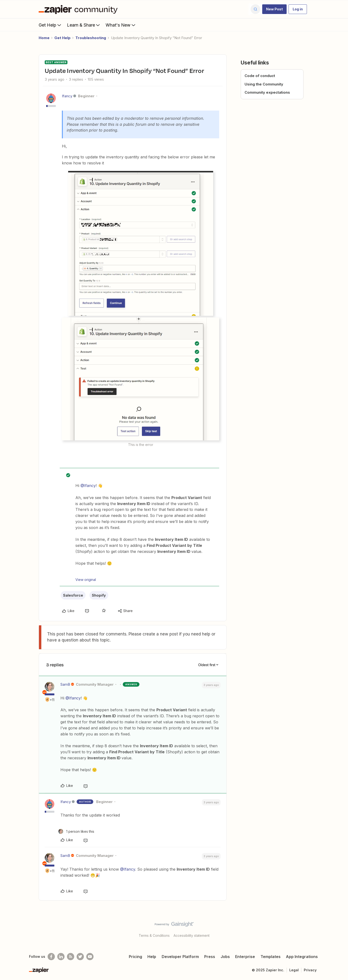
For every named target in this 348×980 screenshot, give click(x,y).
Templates (271, 957)
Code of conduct (260, 76)
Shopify (99, 595)
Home (44, 38)
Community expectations (267, 92)
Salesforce (73, 595)
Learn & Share (84, 25)
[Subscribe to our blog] (71, 957)
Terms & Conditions (154, 935)
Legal (294, 970)
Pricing (135, 957)
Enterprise (245, 957)
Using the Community (264, 84)
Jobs (225, 957)
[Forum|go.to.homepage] (79, 9)
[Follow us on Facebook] (51, 957)
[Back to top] (338, 928)
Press (210, 957)
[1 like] (76, 831)
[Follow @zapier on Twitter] (80, 957)
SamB (65, 684)
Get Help (50, 25)
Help (152, 957)
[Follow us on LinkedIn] (61, 957)
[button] (274, 9)
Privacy (310, 970)
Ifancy (67, 96)
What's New (121, 25)
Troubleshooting (91, 38)
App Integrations (302, 957)
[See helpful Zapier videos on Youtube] (90, 957)
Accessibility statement (192, 935)
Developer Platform (180, 957)
